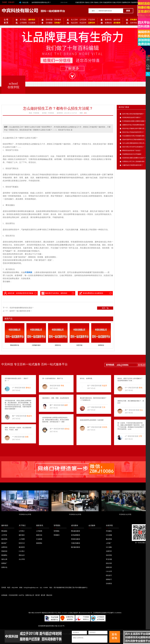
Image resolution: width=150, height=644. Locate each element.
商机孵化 (4, 555)
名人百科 (74, 20)
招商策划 (101, 345)
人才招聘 (22, 539)
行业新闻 (32, 23)
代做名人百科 (89, 2)
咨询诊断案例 (75, 535)
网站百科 (49, 595)
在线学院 (109, 525)
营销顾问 (57, 535)
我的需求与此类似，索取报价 (54, 293)
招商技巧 (109, 579)
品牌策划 (4, 547)
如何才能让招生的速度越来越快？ (133, 114)
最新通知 (39, 543)
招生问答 (109, 563)
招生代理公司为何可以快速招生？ (133, 147)
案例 (102, 21)
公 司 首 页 (6, 21)
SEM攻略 (109, 535)
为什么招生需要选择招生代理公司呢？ (135, 143)
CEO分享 (109, 571)
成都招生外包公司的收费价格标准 (133, 125)
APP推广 (109, 543)
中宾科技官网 (13, 595)
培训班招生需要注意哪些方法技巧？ (134, 158)
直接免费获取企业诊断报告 (91, 293)
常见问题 (109, 559)
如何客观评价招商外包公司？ (41, 2)
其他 (68, 21)
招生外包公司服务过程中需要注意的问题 (136, 128)
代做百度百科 (80, 2)
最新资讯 (40, 525)
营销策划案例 (75, 539)
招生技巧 (109, 575)
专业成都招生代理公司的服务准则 (133, 136)
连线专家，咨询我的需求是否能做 (18, 293)
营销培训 (4, 551)
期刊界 (38, 595)
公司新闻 (23, 23)
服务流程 (117, 20)
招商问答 (109, 567)
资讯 (17, 21)
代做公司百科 (117, 2)
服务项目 (5, 525)
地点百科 (74, 23)
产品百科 (92, 20)
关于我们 (23, 20)
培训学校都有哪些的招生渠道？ (22, 308)
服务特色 (108, 20)
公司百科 (83, 20)
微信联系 (22, 547)
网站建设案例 (75, 531)
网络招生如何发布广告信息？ (132, 150)
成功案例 (75, 525)
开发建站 (109, 531)
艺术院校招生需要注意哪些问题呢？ (134, 121)
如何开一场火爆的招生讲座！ (21, 311)
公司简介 (22, 531)
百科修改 (58, 20)
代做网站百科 (126, 2)
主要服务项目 (36, 345)
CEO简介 (22, 551)
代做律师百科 (135, 2)
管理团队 (57, 525)
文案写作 (109, 551)
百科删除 (49, 23)
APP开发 (4, 535)
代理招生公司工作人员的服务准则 (133, 161)
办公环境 (22, 559)
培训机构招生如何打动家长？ (132, 117)
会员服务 (92, 525)
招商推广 (4, 563)
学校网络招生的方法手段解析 (132, 154)
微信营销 (4, 539)
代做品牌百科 (107, 2)
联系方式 (22, 543)
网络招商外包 (15, 345)
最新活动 (39, 535)
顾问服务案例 (75, 547)
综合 (127, 21)
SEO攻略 (109, 547)
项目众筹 (4, 559)
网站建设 (4, 531)
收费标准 (108, 23)
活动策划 (109, 583)
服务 (93, 11)
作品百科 (83, 23)
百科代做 (49, 20)
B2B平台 (21, 595)
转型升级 (79, 345)
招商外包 (58, 345)
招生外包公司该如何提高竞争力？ (133, 132)
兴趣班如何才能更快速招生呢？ (133, 165)
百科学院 (134, 23)
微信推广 (4, 543)
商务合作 (22, 555)
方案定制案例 (75, 543)
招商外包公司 (30, 595)
